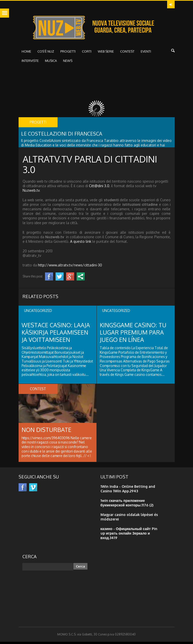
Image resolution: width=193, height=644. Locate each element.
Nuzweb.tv (31, 193)
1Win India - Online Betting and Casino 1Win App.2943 (128, 491)
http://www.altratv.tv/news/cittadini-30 (70, 267)
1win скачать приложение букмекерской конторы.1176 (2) (127, 505)
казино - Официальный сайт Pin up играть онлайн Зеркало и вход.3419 (129, 535)
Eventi (146, 54)
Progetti (68, 54)
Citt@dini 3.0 (99, 188)
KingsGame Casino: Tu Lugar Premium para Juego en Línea (134, 335)
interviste (30, 63)
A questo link (81, 244)
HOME (26, 54)
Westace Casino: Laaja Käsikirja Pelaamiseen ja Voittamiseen (56, 335)
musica (51, 63)
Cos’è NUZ (46, 54)
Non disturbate (47, 432)
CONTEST (127, 54)
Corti (87, 54)
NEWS (68, 63)
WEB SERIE (106, 54)
